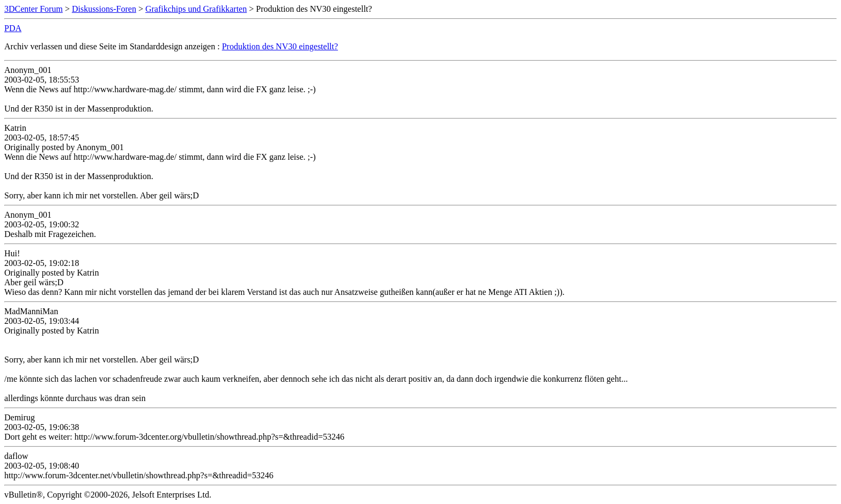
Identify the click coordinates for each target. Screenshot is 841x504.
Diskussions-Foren (104, 9)
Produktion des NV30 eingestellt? (280, 46)
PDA (13, 28)
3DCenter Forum (34, 9)
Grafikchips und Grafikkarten (196, 9)
